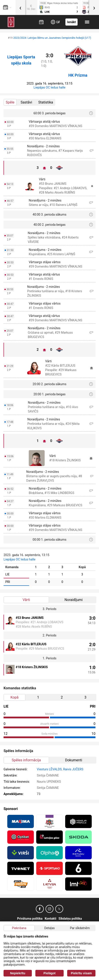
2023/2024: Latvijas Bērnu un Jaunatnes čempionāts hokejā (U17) (52, 38)
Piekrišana (19, 928)
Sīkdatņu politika (70, 919)
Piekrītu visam (81, 973)
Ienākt (71, 22)
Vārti (26, 600)
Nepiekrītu (18, 973)
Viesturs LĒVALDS (49, 769)
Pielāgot (49, 973)
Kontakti (50, 919)
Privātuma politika (30, 919)
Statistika (46, 102)
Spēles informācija (26, 760)
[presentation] (20, 7)
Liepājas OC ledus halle (49, 87)
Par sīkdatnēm (80, 928)
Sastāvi (26, 102)
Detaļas (49, 928)
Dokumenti (73, 760)
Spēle (10, 102)
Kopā (14, 697)
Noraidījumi (74, 600)
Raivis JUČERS (73, 769)
